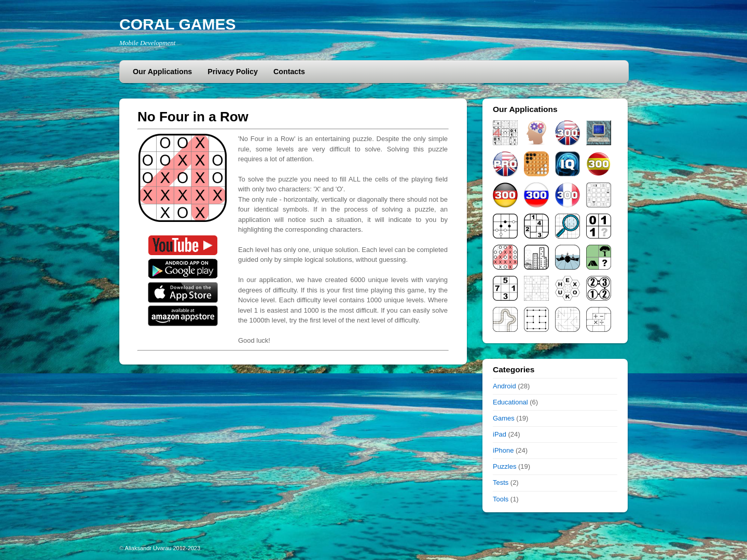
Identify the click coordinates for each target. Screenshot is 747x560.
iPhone (503, 450)
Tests (501, 482)
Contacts (289, 72)
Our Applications (162, 72)
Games (504, 418)
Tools (501, 499)
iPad (500, 434)
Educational (510, 402)
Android (504, 386)
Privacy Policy (233, 72)
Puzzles (504, 466)
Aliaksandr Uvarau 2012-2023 (163, 548)
